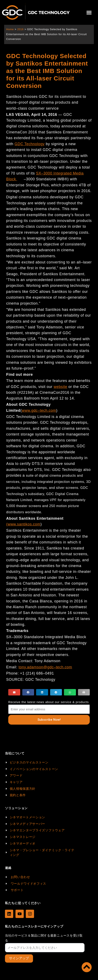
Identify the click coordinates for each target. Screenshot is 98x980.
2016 (20, 29)
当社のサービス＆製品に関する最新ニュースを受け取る (44, 938)
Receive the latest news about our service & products (48, 702)
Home (10, 29)
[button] (89, 13)
